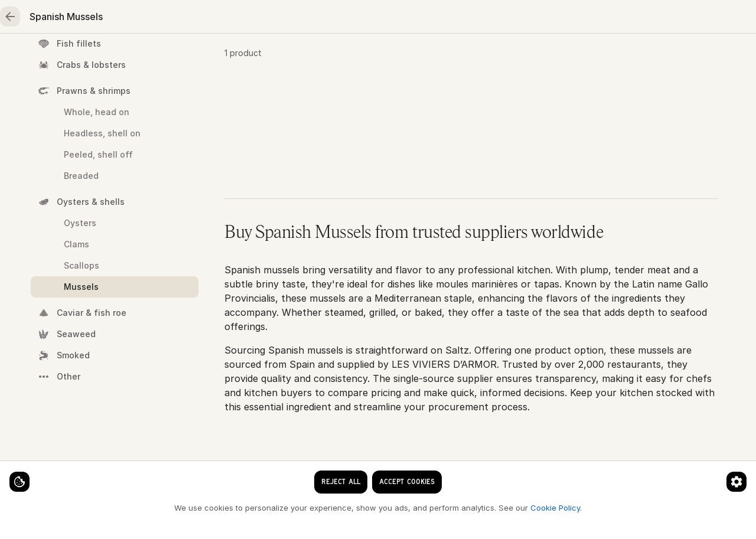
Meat (193, 57)
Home (57, 57)
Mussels (416, 95)
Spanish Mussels (485, 95)
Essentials (452, 57)
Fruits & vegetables (352, 57)
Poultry (257, 57)
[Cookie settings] (30, 472)
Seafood (125, 57)
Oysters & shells (351, 95)
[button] (471, 209)
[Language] (435, 19)
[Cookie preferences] (233, 472)
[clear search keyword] (348, 19)
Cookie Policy (198, 507)
